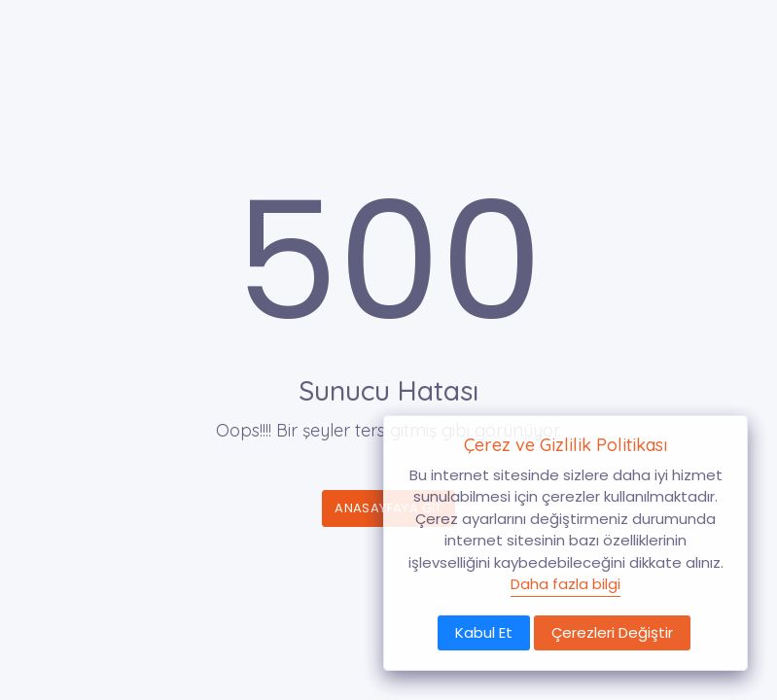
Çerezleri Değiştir (612, 632)
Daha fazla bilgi (565, 584)
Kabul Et (484, 632)
